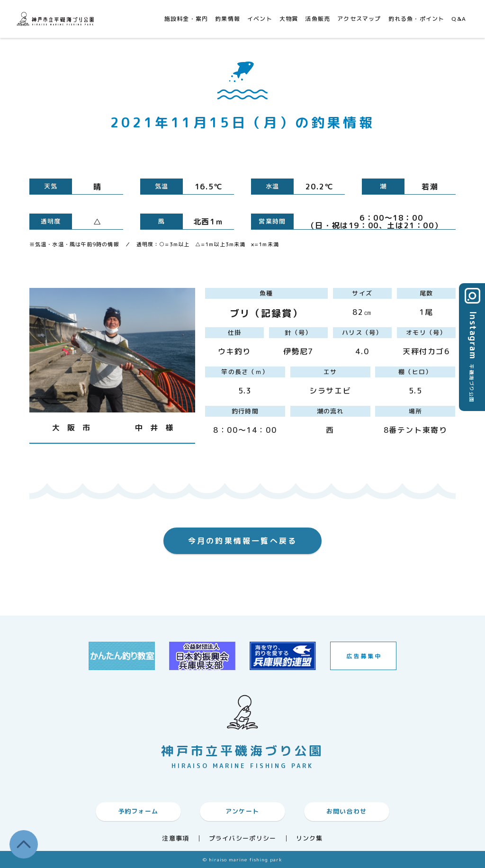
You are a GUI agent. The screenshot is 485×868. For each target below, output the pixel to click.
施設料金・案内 (186, 19)
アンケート (242, 811)
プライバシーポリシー (243, 838)
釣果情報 (228, 19)
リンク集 (310, 838)
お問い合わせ (347, 811)
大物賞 (289, 19)
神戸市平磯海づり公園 (57, 19)
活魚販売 (318, 19)
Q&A (459, 19)
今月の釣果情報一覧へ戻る (242, 541)
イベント (260, 19)
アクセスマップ (359, 19)
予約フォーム (138, 811)
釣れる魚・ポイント (417, 19)
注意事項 (175, 838)
